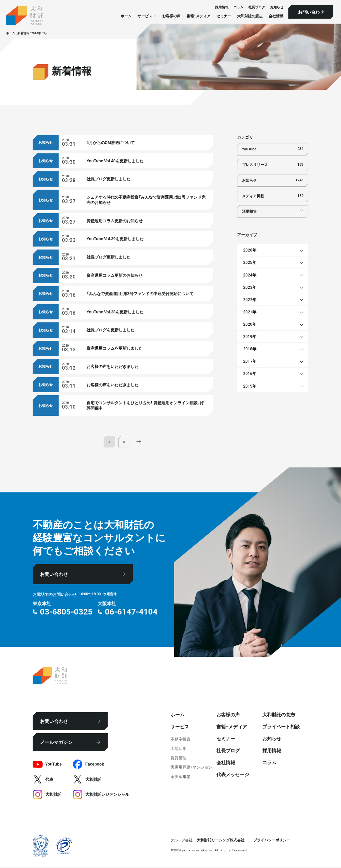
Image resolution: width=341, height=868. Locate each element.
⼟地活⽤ (178, 749)
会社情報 (276, 16)
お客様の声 (171, 16)
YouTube (273, 149)
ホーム (126, 16)
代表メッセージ (233, 775)
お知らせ (277, 7)
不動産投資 (180, 740)
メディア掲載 (273, 196)
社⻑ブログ (257, 7)
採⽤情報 (222, 7)
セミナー (224, 16)
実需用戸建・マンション (191, 768)
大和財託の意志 (250, 16)
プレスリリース (273, 165)
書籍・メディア (198, 16)
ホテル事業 (180, 777)
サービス (180, 727)
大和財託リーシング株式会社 (221, 841)
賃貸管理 (178, 759)
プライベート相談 (281, 727)
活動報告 (273, 211)
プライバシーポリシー (272, 841)
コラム (238, 7)
